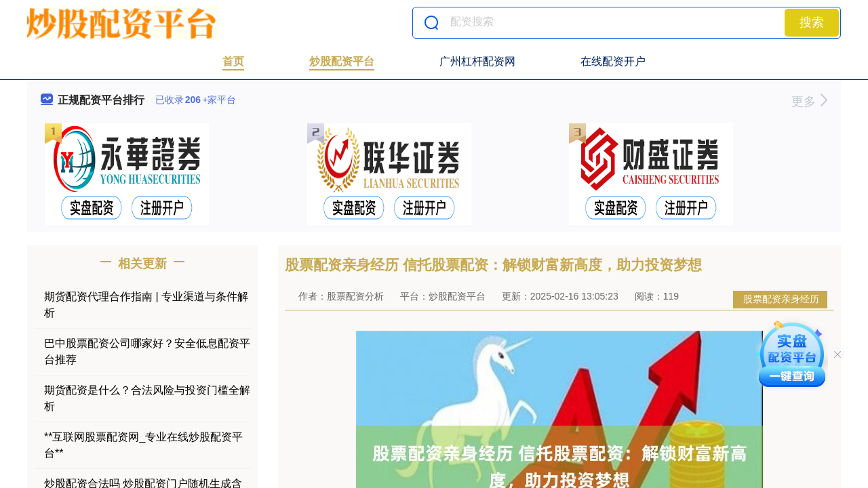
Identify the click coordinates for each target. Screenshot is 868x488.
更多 (809, 102)
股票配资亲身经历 (781, 299)
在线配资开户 (613, 61)
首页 (233, 61)
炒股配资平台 (342, 61)
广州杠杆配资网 (477, 61)
